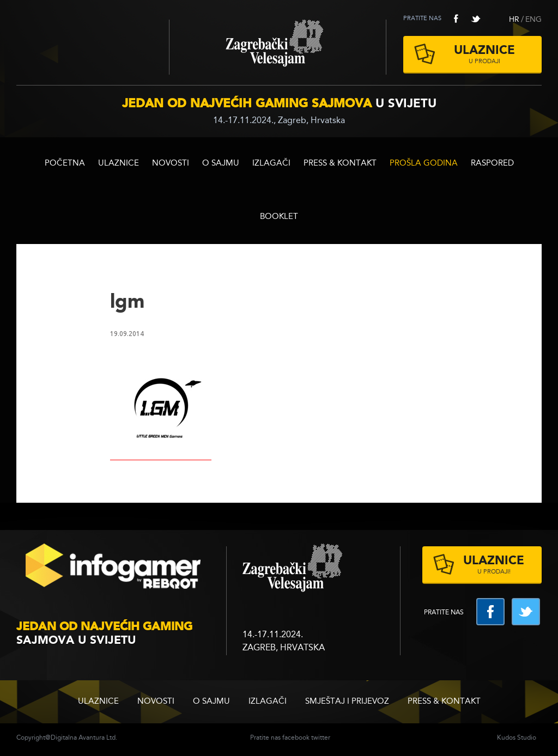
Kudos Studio (517, 738)
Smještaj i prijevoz (347, 702)
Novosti (171, 164)
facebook (456, 19)
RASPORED (492, 164)
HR (514, 20)
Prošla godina (424, 164)
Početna (65, 164)
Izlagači (271, 164)
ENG (533, 20)
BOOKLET (279, 217)
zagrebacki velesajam (292, 568)
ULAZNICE (119, 164)
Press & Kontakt (340, 164)
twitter (476, 19)
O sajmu (221, 164)
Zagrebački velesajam (278, 47)
